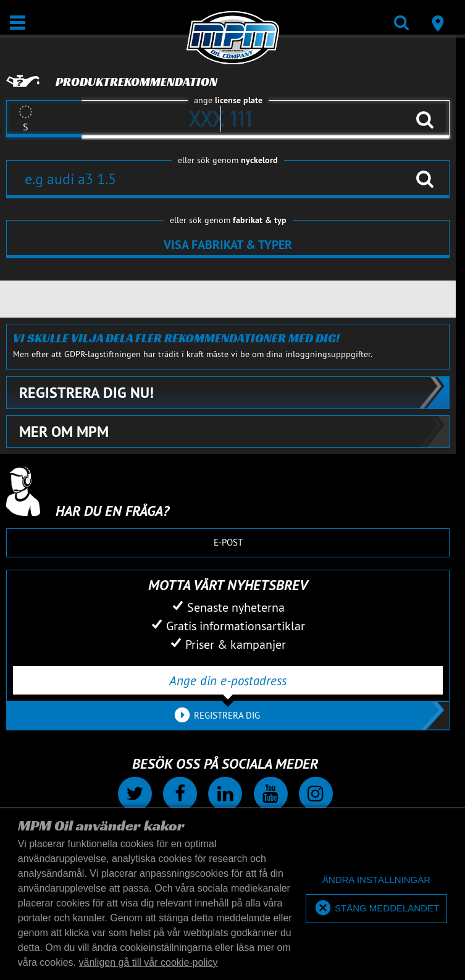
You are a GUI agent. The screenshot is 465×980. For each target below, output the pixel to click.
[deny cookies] (376, 880)
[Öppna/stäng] (18, 23)
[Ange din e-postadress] (228, 680)
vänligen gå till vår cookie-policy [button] (149, 962)
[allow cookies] (376, 909)
